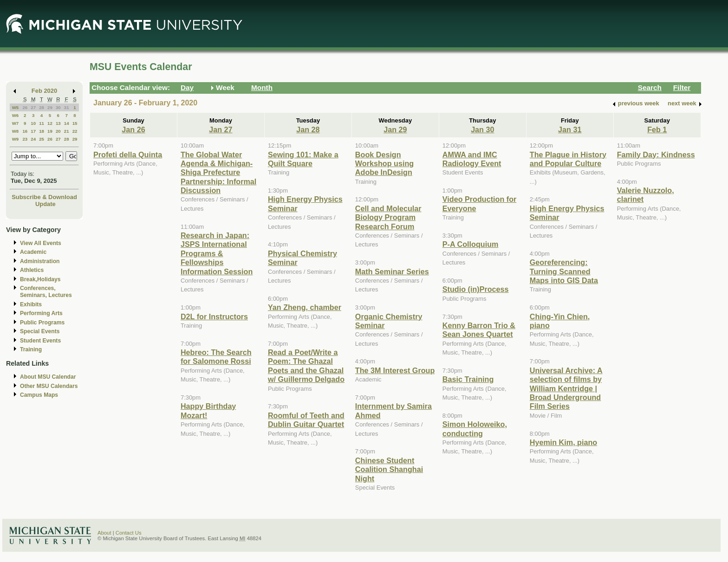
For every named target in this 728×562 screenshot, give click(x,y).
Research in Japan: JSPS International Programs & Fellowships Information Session (217, 253)
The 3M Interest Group (395, 370)
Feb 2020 (44, 91)
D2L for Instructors (214, 317)
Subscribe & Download (44, 197)
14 (67, 123)
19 (50, 131)
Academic (33, 252)
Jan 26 (133, 129)
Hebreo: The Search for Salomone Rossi (216, 357)
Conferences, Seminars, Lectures (46, 292)
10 (33, 123)
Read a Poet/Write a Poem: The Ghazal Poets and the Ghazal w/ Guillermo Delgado (306, 366)
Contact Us (129, 533)
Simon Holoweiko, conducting (475, 429)
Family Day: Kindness (656, 155)
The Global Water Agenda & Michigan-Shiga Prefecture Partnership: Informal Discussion (218, 173)
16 (25, 131)
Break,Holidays (40, 279)
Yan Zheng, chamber (305, 307)
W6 (16, 115)
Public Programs (42, 323)
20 (58, 131)
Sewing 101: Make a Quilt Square (303, 159)
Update (45, 204)
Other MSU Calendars (49, 386)
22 (75, 131)
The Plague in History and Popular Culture (568, 159)
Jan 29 (395, 129)
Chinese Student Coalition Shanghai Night (389, 469)
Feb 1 (657, 129)
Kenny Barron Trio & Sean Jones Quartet (479, 330)
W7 (16, 123)
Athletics (32, 270)
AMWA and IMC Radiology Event (472, 159)
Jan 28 (308, 129)
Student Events (40, 341)
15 (75, 123)
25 (42, 139)
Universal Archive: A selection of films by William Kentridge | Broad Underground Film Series (566, 388)
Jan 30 (482, 129)
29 (50, 107)
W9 (16, 139)
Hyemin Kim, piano (563, 442)
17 (33, 131)
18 (42, 131)
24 (33, 139)
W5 (16, 107)
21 (67, 131)
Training (31, 349)
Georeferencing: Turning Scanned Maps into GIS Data (564, 271)
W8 (16, 131)
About (104, 533)
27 (33, 107)
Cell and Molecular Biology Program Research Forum (388, 217)
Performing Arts (41, 313)
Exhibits (31, 304)
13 (58, 123)
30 (58, 107)
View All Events (41, 243)
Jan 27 (221, 129)
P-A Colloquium (471, 244)
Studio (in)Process (476, 289)
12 (50, 123)
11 (42, 123)
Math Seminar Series (392, 271)
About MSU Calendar (48, 377)
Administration (40, 261)
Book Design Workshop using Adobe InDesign (384, 164)
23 (25, 139)
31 (67, 107)
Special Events (40, 331)
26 (25, 107)
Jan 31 (570, 129)
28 (42, 107)
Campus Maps (39, 395)
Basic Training (468, 379)
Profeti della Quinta (128, 155)
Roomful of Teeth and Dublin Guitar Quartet (306, 420)
